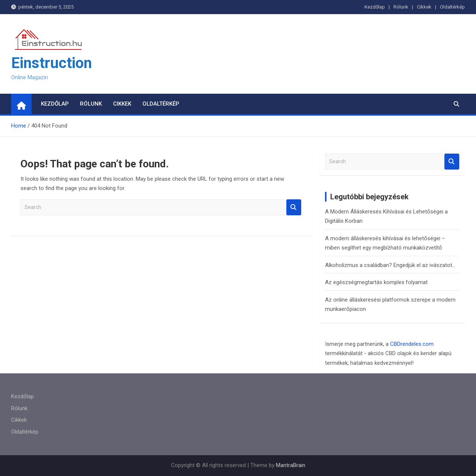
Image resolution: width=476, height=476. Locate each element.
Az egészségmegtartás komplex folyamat (376, 282)
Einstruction (52, 63)
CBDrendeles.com (412, 344)
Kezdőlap (375, 7)
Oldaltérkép (452, 7)
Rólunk (401, 7)
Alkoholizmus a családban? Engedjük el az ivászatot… (390, 265)
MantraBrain (291, 465)
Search (294, 207)
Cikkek (424, 7)
